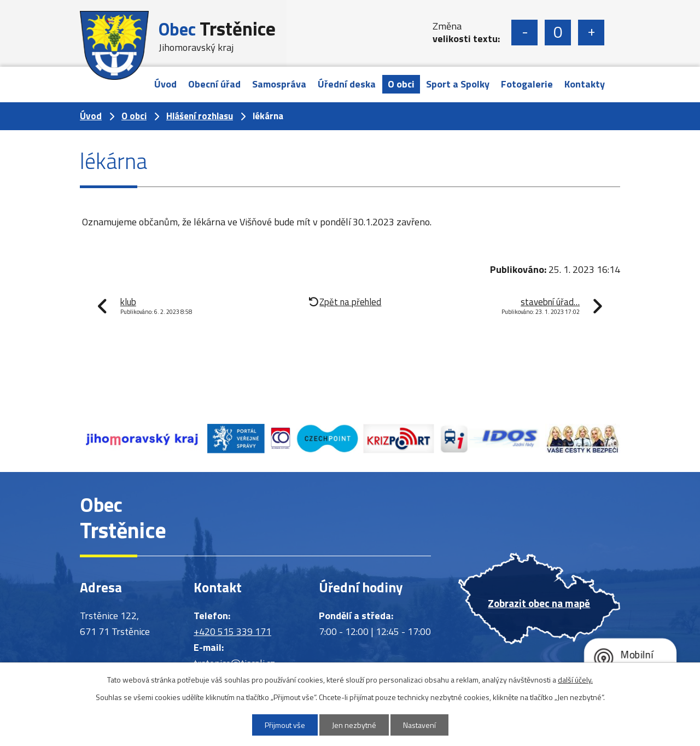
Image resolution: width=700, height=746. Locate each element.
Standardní (558, 33)
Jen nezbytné (354, 725)
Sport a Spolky (458, 84)
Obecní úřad (214, 84)
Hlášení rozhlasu (200, 116)
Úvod (165, 84)
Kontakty (585, 84)
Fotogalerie (527, 84)
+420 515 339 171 (232, 631)
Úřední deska (347, 84)
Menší (524, 33)
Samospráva (279, 84)
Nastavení (419, 725)
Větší (591, 33)
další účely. (575, 680)
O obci (401, 84)
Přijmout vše (285, 725)
